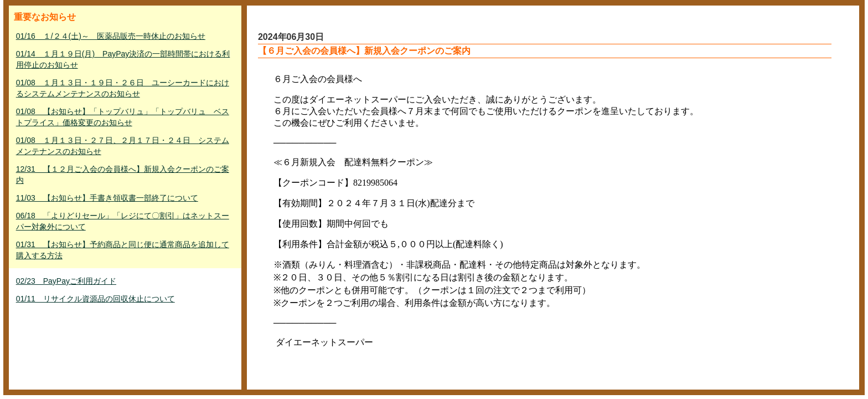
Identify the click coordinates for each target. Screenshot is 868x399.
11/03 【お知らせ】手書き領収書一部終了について (107, 198)
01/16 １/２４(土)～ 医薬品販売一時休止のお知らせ (111, 36)
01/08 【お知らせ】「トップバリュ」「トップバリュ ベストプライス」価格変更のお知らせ (123, 117)
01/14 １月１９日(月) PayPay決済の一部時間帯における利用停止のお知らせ (123, 59)
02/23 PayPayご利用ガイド (66, 281)
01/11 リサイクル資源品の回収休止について (95, 299)
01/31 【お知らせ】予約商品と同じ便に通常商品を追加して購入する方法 (123, 250)
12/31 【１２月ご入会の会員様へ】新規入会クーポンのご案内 (123, 175)
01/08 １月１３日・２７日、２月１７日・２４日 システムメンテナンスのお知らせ (123, 146)
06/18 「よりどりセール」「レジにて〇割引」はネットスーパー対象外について (123, 221)
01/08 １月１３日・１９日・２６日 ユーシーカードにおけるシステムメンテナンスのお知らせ (123, 88)
